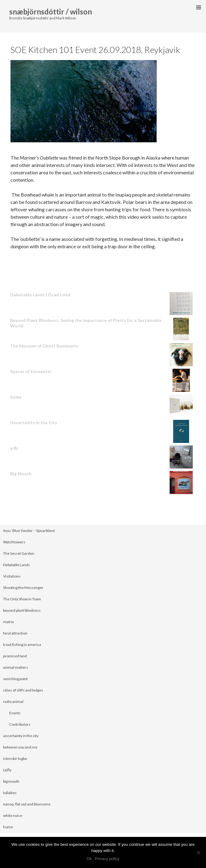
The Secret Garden (19, 553)
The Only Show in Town (22, 599)
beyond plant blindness (22, 610)
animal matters (16, 667)
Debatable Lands (16, 565)
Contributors (20, 724)
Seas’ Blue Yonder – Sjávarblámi (29, 531)
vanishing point (15, 679)
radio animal (13, 702)
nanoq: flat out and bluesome (27, 804)
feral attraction (15, 633)
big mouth (11, 781)
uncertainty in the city (21, 736)
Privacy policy (107, 859)
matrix (8, 622)
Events (15, 713)
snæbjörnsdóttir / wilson (51, 12)
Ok (89, 859)
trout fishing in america (22, 645)
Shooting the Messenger (23, 588)
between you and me (20, 747)
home (8, 827)
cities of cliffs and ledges (23, 690)
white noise (13, 815)
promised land (15, 656)
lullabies (10, 793)
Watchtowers (14, 542)
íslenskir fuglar (15, 758)
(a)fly (7, 770)
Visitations (12, 576)
